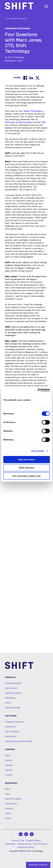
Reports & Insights (13, 799)
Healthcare (10, 727)
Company (10, 750)
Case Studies (11, 804)
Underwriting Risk (13, 683)
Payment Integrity (13, 693)
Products (11, 677)
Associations (11, 736)
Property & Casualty (14, 722)
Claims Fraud (11, 688)
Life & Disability (12, 732)
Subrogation (11, 698)
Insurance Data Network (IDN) (19, 741)
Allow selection (26, 468)
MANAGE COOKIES (38, 865)
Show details (38, 451)
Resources (11, 783)
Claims (8, 703)
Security (9, 770)
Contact (9, 775)
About (8, 756)
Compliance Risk (13, 708)
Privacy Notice (24, 844)
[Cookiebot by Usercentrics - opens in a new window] (38, 390)
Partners (9, 765)
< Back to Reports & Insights (16, 19)
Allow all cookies (26, 460)
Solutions (11, 716)
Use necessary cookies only (26, 476)
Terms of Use (18, 841)
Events (8, 813)
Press (8, 794)
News (8, 789)
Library (8, 818)
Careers (8, 760)
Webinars (9, 809)
